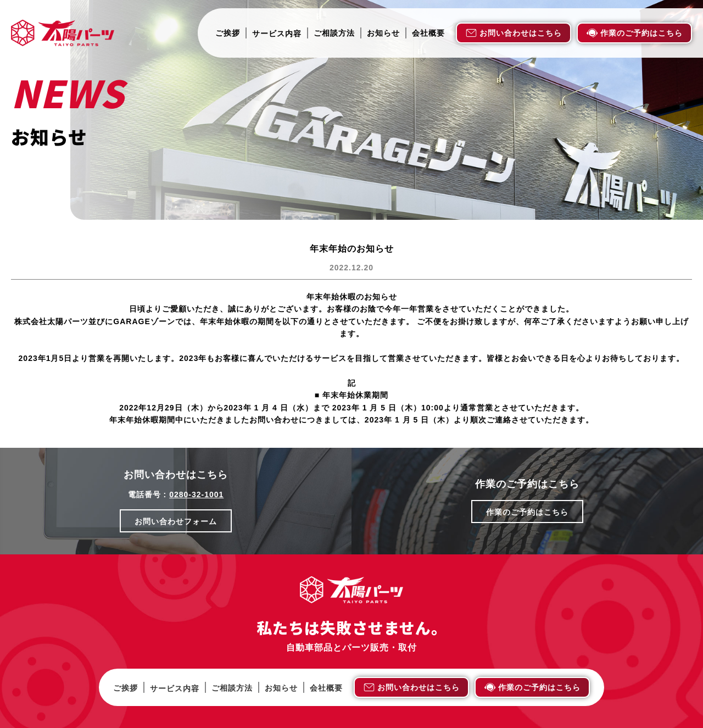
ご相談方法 (334, 33)
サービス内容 (277, 34)
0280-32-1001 (196, 494)
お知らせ (383, 33)
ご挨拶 (228, 33)
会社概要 (428, 33)
